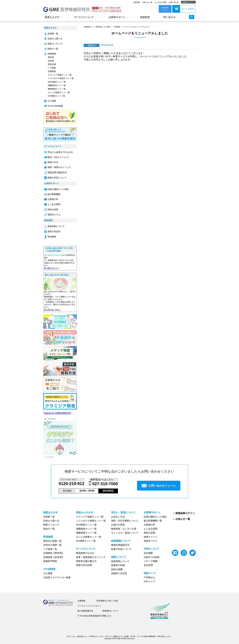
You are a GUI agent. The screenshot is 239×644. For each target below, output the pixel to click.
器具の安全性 (54, 232)
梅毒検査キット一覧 (57, 89)
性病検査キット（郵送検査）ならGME (97, 27)
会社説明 (148, 565)
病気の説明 (53, 210)
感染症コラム (54, 215)
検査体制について (56, 226)
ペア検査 (52, 68)
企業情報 (137, 2)
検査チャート (151, 537)
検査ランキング (55, 44)
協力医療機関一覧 (153, 521)
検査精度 (145, 17)
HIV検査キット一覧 (56, 96)
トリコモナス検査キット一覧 (61, 78)
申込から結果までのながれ (60, 152)
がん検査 (52, 101)
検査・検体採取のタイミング (91, 557)
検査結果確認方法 (120, 545)
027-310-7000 (105, 484)
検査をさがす (52, 17)
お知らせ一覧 (147, 2)
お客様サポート (117, 17)
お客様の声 (53, 199)
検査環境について (120, 561)
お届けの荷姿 (118, 525)
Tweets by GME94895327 (57, 413)
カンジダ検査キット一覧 (59, 92)
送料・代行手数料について (125, 521)
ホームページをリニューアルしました (137, 27)
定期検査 (52, 71)
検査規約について (110, 611)
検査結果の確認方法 (57, 172)
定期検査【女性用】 (54, 557)
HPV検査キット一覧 (57, 82)
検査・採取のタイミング (59, 167)
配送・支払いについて (58, 157)
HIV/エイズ (149, 581)
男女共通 (52, 64)
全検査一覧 (53, 34)
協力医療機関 (54, 194)
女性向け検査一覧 (52, 545)
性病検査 (52, 54)
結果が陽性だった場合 (58, 189)
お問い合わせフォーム (159, 486)
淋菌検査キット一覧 (57, 85)
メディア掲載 (151, 561)
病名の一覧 (53, 49)
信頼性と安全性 (119, 573)
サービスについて (84, 17)
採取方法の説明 (84, 565)
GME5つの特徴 (152, 557)
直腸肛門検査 (50, 561)
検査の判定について (57, 178)
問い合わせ (169, 17)
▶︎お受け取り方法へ (52, 310)
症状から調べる (55, 39)
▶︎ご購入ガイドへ (52, 268)
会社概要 (148, 553)
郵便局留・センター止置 (124, 529)
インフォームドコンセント (89, 606)
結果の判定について (121, 549)
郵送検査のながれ (85, 553)
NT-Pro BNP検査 (55, 106)
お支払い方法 (118, 517)
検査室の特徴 (118, 565)
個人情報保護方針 (85, 611)
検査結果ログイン (185, 513)
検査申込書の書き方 (86, 561)
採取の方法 (53, 162)
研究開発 (52, 237)
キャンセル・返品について (125, 533)
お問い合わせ (174, 2)
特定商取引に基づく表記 (107, 601)
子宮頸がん (149, 577)
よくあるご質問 (160, 2)
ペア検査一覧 (50, 549)
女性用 (51, 61)
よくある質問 (54, 204)
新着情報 (117, 27)
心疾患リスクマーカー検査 (57, 577)
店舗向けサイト (188, 2)
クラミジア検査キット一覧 (60, 75)
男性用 (51, 57)
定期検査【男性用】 (54, 553)
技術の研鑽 (117, 569)
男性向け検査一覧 (52, 541)
